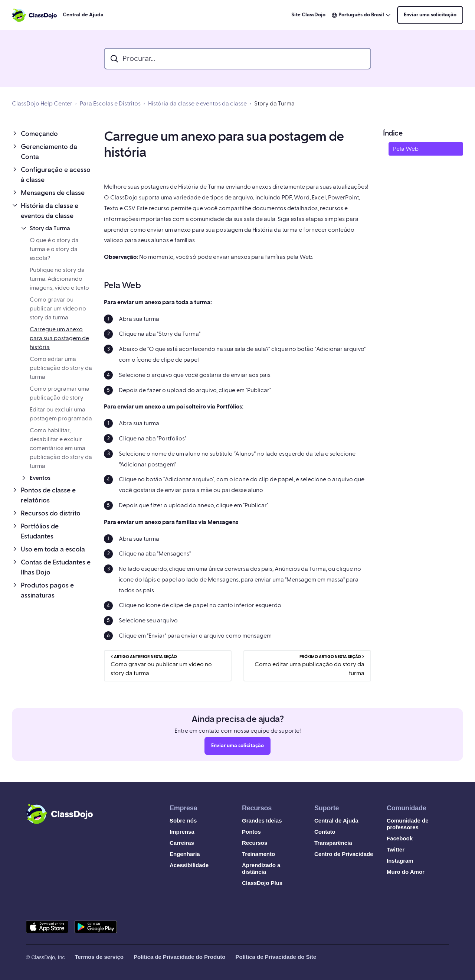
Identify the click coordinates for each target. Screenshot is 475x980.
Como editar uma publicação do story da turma (61, 368)
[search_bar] (237, 59)
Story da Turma (274, 104)
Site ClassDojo (308, 15)
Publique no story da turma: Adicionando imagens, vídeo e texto (59, 279)
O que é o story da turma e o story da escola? (54, 249)
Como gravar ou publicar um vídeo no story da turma (58, 309)
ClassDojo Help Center (42, 104)
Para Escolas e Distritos (110, 104)
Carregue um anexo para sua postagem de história (59, 338)
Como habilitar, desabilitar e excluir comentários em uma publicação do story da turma (61, 448)
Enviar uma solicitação (430, 15)
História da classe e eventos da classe (197, 104)
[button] (52, 134)
